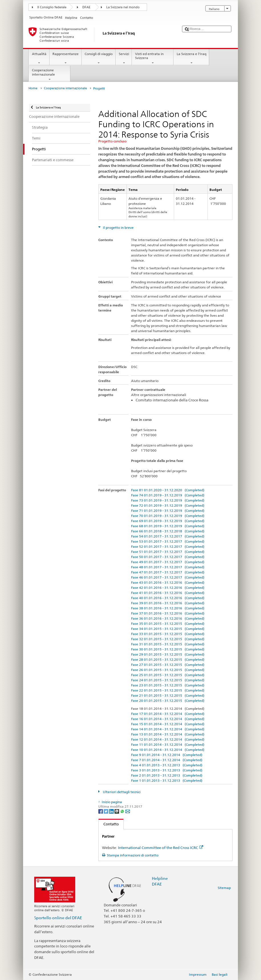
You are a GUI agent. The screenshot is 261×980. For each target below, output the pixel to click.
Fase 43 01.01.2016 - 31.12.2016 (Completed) (168, 582)
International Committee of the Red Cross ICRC (161, 848)
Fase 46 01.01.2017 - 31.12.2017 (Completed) (168, 577)
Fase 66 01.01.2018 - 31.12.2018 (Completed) (168, 531)
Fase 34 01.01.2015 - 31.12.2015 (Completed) (168, 629)
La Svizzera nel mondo (123, 7)
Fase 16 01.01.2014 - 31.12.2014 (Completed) (168, 719)
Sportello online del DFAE (58, 918)
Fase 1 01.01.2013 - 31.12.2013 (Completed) (167, 780)
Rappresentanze (66, 58)
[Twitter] (106, 811)
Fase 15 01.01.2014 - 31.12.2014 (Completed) (168, 724)
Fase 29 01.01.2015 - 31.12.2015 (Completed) (168, 654)
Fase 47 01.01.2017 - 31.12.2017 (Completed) (168, 572)
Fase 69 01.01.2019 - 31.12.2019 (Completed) (168, 521)
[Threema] (117, 811)
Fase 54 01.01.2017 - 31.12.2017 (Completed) (168, 536)
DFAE (86, 7)
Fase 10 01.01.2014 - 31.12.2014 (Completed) (168, 750)
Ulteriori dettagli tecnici (121, 792)
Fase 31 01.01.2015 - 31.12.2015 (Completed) (168, 644)
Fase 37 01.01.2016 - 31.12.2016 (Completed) (168, 613)
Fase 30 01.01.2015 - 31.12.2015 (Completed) (168, 649)
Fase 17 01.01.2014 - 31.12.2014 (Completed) (168, 714)
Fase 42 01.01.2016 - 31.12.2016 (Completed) (168, 588)
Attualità (39, 58)
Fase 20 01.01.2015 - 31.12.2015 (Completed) (168, 701)
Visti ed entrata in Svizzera (153, 58)
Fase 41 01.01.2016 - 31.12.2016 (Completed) (168, 593)
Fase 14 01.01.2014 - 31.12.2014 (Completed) (168, 729)
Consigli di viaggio (99, 58)
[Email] (128, 811)
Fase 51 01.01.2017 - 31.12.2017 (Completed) (168, 552)
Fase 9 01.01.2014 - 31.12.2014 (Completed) (167, 755)
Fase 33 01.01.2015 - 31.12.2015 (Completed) (168, 634)
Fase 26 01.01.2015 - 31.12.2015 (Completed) (168, 670)
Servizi (124, 58)
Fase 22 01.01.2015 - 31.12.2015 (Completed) (168, 690)
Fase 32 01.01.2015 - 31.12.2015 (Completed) (168, 639)
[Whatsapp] (123, 811)
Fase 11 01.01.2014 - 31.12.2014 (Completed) (168, 744)
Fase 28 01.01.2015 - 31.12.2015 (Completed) (168, 659)
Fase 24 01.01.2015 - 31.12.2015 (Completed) (168, 680)
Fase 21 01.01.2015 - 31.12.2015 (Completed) (168, 695)
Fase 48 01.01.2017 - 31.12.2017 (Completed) (168, 567)
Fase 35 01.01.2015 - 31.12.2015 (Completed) (168, 624)
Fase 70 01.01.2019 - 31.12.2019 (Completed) (168, 516)
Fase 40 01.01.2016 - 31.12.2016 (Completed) (168, 598)
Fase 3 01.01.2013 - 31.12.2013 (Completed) (167, 770)
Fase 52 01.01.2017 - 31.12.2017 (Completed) (168, 546)
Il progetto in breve (118, 228)
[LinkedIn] (112, 811)
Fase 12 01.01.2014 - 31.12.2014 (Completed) (168, 739)
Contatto (109, 824)
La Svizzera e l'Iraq (191, 58)
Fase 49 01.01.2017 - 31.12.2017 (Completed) (168, 562)
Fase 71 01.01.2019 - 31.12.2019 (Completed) (168, 511)
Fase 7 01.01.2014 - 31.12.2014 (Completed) (167, 760)
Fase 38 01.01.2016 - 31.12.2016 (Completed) (168, 608)
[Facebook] (101, 811)
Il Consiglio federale (52, 7)
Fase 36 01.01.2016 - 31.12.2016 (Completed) (168, 618)
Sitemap (224, 888)
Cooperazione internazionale (50, 75)
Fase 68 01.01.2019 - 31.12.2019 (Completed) (168, 526)
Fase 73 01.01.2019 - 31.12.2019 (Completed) (168, 500)
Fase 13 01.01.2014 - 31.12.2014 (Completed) (168, 734)
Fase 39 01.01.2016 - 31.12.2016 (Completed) (168, 603)
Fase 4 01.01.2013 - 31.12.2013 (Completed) (167, 765)
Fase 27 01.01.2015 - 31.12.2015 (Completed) (168, 665)
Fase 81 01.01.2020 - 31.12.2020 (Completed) (168, 490)
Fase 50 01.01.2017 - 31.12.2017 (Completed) (168, 557)
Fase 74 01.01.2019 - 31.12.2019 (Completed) (168, 495)
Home (33, 88)
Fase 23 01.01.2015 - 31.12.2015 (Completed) (168, 685)
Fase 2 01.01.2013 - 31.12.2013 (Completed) (167, 775)
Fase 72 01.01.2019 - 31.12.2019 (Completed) (168, 505)
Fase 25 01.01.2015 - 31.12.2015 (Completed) (168, 675)
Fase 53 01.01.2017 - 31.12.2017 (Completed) (168, 541)
